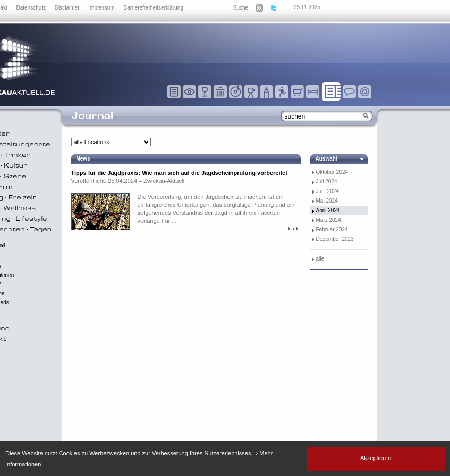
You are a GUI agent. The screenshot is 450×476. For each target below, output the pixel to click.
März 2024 (329, 220)
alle (320, 259)
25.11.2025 (307, 7)
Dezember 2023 (335, 239)
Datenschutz (31, 8)
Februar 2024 (332, 229)
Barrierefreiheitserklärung (154, 8)
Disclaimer (68, 8)
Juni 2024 (328, 191)
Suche (241, 8)
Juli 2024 (327, 182)
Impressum (102, 8)
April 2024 (328, 210)
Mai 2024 (327, 201)
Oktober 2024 (332, 172)
